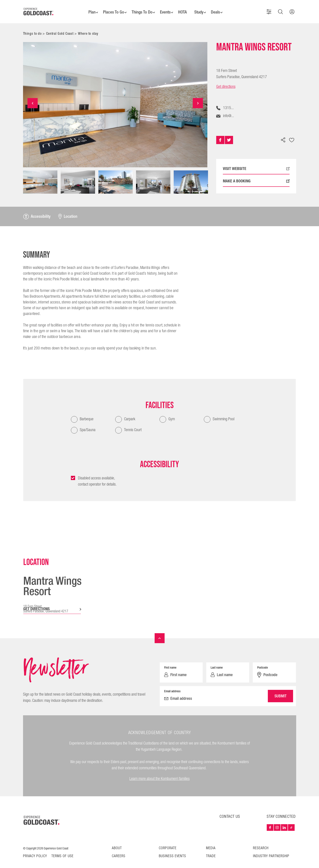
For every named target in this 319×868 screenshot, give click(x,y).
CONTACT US (230, 811)
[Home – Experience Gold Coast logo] (42, 814)
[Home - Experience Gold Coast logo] (39, 9)
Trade (211, 850)
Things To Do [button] (140, 9)
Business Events (172, 850)
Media (211, 842)
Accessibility (37, 210)
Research (261, 842)
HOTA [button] (184, 9)
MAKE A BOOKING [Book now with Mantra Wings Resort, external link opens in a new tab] (256, 175)
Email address (172, 685)
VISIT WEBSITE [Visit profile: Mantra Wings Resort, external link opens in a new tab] (256, 163)
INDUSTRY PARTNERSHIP (271, 850)
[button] (271, 9)
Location (68, 210)
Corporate (168, 842)
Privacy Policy (35, 850)
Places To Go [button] (111, 9)
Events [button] (165, 9)
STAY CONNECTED (281, 811)
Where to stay (88, 28)
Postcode (263, 662)
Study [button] (201, 9)
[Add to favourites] (292, 134)
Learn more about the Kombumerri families (159, 773)
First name (170, 662)
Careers (119, 850)
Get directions (226, 81)
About (117, 842)
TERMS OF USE (62, 850)
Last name (217, 662)
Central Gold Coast (60, 28)
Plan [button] (88, 9)
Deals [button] (219, 9)
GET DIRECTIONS (36, 603)
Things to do (32, 28)
